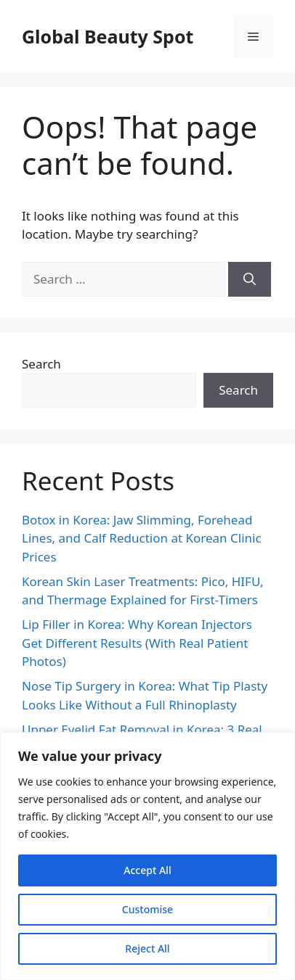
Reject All (147, 948)
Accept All (147, 870)
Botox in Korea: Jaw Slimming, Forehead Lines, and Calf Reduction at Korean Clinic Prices (142, 538)
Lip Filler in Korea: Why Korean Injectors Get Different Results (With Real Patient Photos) (137, 643)
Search (41, 364)
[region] (147, 856)
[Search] (250, 279)
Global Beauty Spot (108, 36)
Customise (147, 909)
